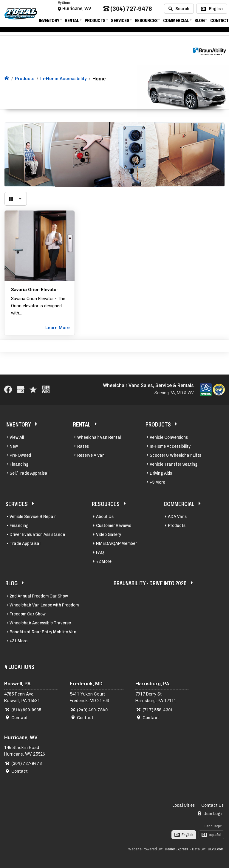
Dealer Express (177, 849)
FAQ (100, 552)
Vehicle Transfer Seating (174, 464)
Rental (72, 22)
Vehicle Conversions (169, 437)
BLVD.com (216, 849)
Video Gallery (109, 534)
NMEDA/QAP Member (116, 543)
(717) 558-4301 (158, 709)
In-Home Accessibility (170, 446)
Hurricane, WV (77, 10)
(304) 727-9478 (128, 10)
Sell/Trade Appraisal (29, 473)
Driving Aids (161, 473)
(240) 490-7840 (92, 709)
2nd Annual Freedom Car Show (39, 595)
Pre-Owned (20, 455)
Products (95, 22)
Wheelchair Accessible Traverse (40, 622)
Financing (19, 464)
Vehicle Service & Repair (33, 516)
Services (120, 22)
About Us (105, 516)
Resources (146, 22)
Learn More (58, 327)
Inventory (49, 22)
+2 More (104, 561)
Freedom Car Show (28, 613)
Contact (219, 22)
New (14, 446)
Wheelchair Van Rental (99, 437)
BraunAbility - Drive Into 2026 (150, 583)
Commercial (176, 22)
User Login (211, 813)
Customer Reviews (114, 525)
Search (179, 10)
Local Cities (184, 805)
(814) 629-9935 (26, 709)
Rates (83, 446)
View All (17, 437)
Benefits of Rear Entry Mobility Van (43, 631)
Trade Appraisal (25, 543)
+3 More (157, 482)
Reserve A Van (91, 455)
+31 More (18, 640)
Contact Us (212, 805)
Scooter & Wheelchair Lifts (175, 455)
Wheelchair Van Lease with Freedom (44, 604)
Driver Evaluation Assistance (37, 534)
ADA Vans (177, 516)
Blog (199, 22)
